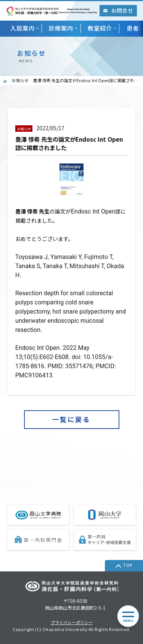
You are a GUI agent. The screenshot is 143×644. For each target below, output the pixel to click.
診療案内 (61, 28)
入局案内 (22, 28)
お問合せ (118, 10)
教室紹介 (100, 28)
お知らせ (20, 80)
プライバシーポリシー (72, 623)
